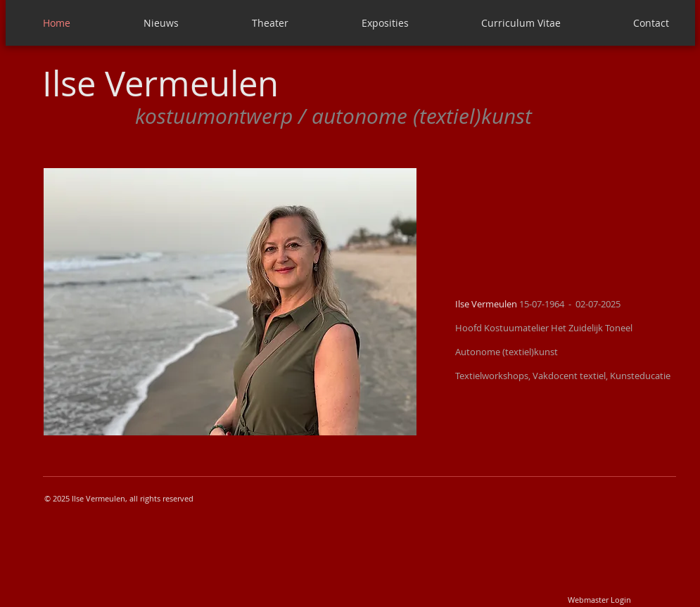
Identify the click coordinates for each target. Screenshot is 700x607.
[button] (230, 302)
